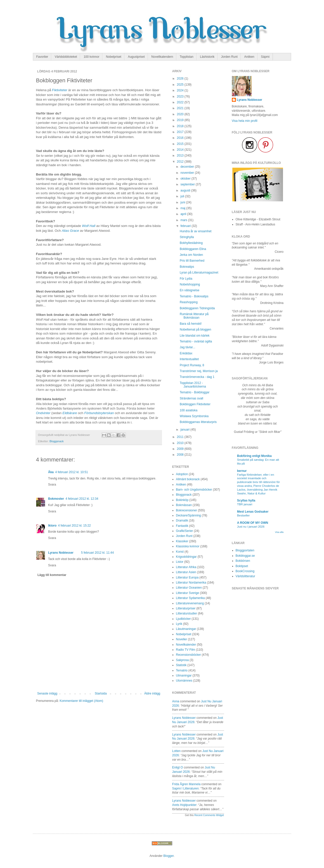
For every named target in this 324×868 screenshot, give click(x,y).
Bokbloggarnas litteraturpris (198, 422)
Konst (180, 552)
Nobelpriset (114, 57)
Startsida (101, 693)
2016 (181, 138)
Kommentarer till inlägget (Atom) (81, 701)
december (188, 167)
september (188, 184)
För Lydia (186, 279)
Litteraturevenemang (190, 603)
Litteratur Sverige (187, 593)
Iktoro (52, 526)
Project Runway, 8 (192, 365)
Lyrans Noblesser (61, 553)
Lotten (176, 751)
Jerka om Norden (191, 255)
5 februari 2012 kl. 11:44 (97, 553)
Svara (52, 485)
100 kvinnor (91, 57)
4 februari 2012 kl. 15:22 (74, 526)
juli (183, 196)
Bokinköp (182, 500)
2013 (181, 156)
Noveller (181, 639)
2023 (181, 97)
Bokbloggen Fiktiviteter (195, 404)
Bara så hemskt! (191, 324)
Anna (176, 701)
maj (183, 208)
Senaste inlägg (47, 693)
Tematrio (182, 670)
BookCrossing (245, 571)
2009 (181, 449)
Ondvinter (43, 413)
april (184, 214)
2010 (181, 443)
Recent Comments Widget (209, 815)
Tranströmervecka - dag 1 (197, 377)
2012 (181, 162)
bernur (242, 471)
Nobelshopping (190, 284)
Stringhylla (187, 237)
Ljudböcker (183, 619)
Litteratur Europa (187, 577)
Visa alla (279, 532)
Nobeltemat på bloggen (195, 330)
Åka (51, 472)
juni (183, 202)
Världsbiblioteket (66, 57)
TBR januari (245, 504)
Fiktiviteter (60, 90)
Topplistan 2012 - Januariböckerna (193, 385)
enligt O (178, 767)
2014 (181, 150)
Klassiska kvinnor (188, 546)
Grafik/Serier (184, 531)
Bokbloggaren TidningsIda (197, 308)
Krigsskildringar (186, 557)
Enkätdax (186, 353)
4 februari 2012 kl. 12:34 (82, 499)
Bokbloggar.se (245, 556)
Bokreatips (187, 267)
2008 (181, 455)
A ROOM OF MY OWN (253, 523)
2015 (181, 144)
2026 (181, 79)
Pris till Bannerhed (192, 261)
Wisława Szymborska (194, 416)
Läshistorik (207, 57)
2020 (181, 114)
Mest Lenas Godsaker (253, 512)
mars (184, 220)
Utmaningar (184, 676)
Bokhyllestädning (191, 243)
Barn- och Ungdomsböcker (194, 490)
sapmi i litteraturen (185, 788)
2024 (181, 90)
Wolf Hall (89, 226)
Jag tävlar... (187, 347)
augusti (186, 190)
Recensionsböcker (188, 655)
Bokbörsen (243, 561)
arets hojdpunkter (184, 805)
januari (185, 430)
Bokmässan (184, 505)
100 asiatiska (189, 410)
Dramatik (182, 520)
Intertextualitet (189, 359)
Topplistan (187, 57)
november (188, 173)
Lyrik (179, 624)
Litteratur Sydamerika (190, 598)
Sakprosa (182, 660)
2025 (181, 85)
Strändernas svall (191, 398)
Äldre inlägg (152, 693)
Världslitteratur (245, 576)
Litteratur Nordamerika (191, 583)
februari (186, 226)
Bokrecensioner (186, 510)
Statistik (181, 665)
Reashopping (189, 302)
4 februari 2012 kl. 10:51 (72, 472)
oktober (186, 179)
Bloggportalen (245, 550)
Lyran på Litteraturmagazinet (199, 273)
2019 (181, 120)
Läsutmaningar (186, 629)
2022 (181, 102)
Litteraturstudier (186, 613)
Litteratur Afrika (186, 567)
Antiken (249, 57)
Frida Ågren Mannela (186, 784)
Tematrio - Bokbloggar (195, 392)
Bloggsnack (57, 441)
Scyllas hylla (246, 500)
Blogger (168, 856)
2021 (181, 108)
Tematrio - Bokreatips (194, 296)
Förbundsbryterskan (99, 413)
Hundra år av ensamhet (196, 231)
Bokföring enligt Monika (255, 456)
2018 (181, 126)
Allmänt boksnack (188, 479)
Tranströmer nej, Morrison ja (199, 371)
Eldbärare (70, 413)
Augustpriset (136, 57)
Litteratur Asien (186, 572)
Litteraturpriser (186, 608)
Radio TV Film (186, 650)
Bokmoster (56, 499)
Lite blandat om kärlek (195, 336)
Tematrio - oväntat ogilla (196, 341)
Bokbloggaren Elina (193, 249)
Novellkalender (186, 645)
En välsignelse (189, 290)
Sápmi (265, 57)
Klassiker (182, 541)
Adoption (182, 474)
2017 (181, 132)
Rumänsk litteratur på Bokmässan (194, 316)
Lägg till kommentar (52, 575)
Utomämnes (184, 681)
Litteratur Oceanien (189, 588)
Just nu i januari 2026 (251, 527)
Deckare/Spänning (188, 515)
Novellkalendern (162, 57)
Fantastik (182, 526)
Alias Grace (70, 231)
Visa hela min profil (245, 121)
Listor (180, 562)
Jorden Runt (229, 57)
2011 (181, 437)
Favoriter (42, 57)
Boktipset (242, 566)
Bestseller (244, 515)
